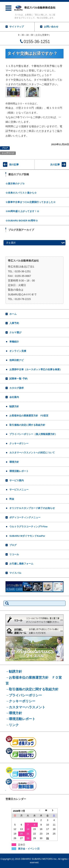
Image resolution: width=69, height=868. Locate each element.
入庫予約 (14, 323)
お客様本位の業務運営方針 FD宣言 (29, 416)
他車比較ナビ (17, 360)
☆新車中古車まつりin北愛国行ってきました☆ (31, 202)
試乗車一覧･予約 (18, 379)
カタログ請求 (17, 388)
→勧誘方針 (14, 672)
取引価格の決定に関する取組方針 (27, 425)
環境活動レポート (19, 471)
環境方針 (14, 462)
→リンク (12, 725)
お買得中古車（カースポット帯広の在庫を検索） (36, 369)
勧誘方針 (14, 406)
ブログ (5, 148)
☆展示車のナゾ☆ (15, 184)
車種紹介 (14, 342)
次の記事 (55, 165)
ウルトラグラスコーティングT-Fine (28, 527)
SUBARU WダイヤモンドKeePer (27, 536)
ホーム (13, 314)
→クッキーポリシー (20, 701)
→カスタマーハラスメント (25, 707)
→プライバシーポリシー (24, 695)
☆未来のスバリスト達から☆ (21, 193)
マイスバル (15, 573)
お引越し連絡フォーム (21, 564)
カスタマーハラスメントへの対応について (32, 453)
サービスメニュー (19, 490)
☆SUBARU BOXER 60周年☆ (22, 221)
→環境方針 (14, 713)
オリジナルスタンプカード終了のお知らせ (32, 508)
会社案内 (14, 397)
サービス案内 (17, 480)
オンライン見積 (18, 351)
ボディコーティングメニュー (25, 517)
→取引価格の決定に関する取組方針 (32, 689)
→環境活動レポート (20, 719)
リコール (14, 554)
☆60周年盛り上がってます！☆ (22, 211)
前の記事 (14, 165)
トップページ (8, 153)
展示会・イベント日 (29, 849)
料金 (12, 499)
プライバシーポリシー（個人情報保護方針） (33, 434)
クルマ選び (15, 332)
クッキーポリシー (19, 443)
